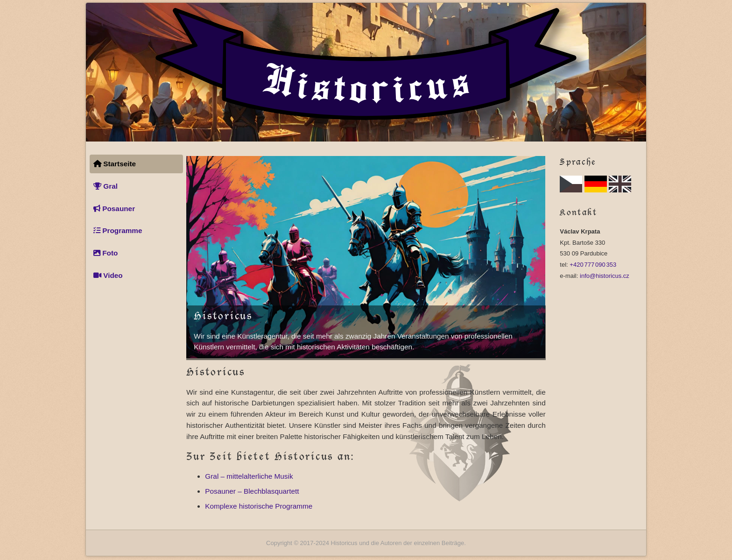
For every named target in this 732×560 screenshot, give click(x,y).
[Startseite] (366, 72)
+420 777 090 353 (593, 265)
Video (108, 275)
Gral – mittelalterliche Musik (249, 476)
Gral (106, 186)
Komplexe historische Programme (259, 506)
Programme (118, 230)
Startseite (115, 164)
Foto (106, 253)
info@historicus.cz (605, 276)
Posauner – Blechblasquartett (252, 491)
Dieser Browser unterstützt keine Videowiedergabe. (366, 257)
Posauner (114, 209)
